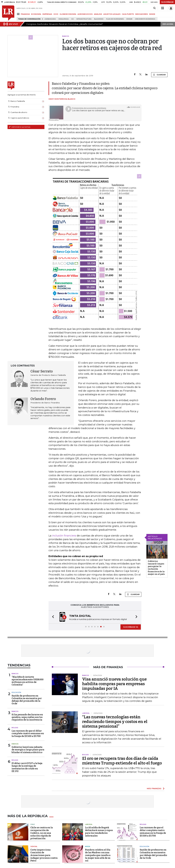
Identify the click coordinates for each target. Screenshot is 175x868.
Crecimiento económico (145, 19)
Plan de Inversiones (115, 19)
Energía (15, 744)
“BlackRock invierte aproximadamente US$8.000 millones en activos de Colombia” (28, 681)
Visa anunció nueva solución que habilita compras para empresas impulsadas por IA (114, 684)
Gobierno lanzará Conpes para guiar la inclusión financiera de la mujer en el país (156, 568)
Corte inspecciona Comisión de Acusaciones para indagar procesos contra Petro (44, 855)
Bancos (15, 674)
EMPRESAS (47, 14)
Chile (33, 824)
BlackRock (99, 19)
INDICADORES (142, 14)
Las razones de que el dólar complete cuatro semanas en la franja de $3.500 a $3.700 (28, 733)
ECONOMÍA (36, 14)
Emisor (129, 19)
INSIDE (152, 14)
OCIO (56, 14)
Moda (88, 846)
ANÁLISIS (98, 14)
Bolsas (15, 728)
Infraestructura (84, 19)
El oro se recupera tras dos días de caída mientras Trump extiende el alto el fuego (122, 761)
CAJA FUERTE (128, 14)
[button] (52, 617)
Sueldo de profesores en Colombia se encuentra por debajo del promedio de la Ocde (27, 700)
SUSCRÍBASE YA (131, 627)
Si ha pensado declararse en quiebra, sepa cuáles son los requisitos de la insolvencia (27, 717)
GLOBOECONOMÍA (68, 14)
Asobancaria (50, 19)
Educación (16, 692)
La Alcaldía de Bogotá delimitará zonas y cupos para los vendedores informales (99, 832)
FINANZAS (25, 14)
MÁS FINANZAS (154, 788)
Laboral (89, 824)
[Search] (154, 8)
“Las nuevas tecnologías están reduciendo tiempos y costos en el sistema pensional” (115, 722)
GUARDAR (159, 75)
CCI (73, 19)
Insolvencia (64, 19)
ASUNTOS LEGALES (112, 14)
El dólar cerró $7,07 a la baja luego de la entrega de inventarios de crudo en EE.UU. (27, 767)
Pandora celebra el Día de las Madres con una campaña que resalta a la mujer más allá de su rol (98, 855)
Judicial (34, 846)
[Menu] (19, 14)
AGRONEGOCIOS (85, 14)
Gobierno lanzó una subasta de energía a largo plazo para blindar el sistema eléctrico (28, 750)
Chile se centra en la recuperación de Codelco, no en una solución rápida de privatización (42, 833)
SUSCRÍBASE (167, 2)
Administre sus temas (20, 127)
